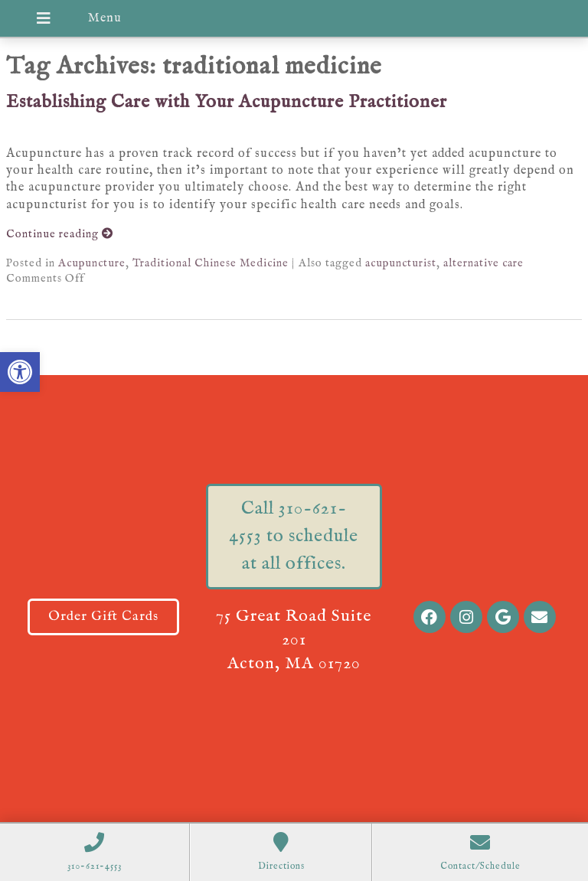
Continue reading (60, 234)
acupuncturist (401, 263)
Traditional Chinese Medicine (211, 263)
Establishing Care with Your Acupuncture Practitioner (227, 102)
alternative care (483, 263)
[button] (20, 372)
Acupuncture (92, 263)
